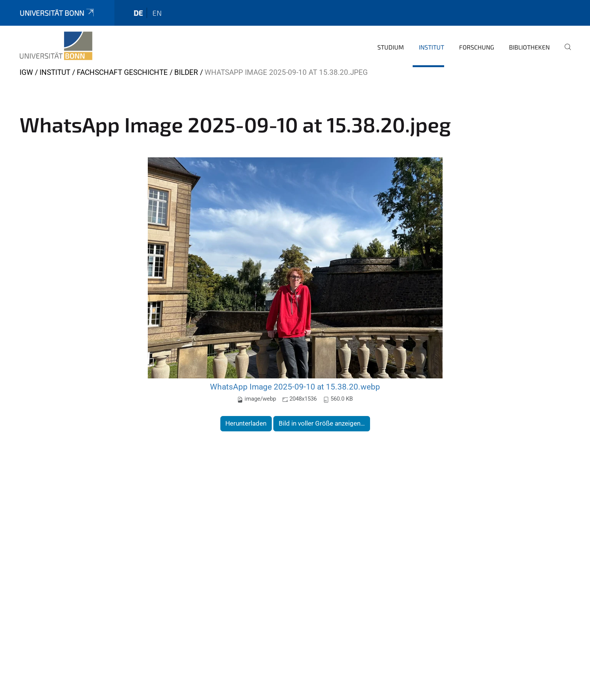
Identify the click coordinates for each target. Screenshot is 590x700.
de (138, 13)
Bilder (186, 72)
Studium (391, 47)
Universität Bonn (58, 13)
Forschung (477, 47)
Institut (431, 47)
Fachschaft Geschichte (122, 72)
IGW (26, 72)
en (157, 13)
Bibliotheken (529, 47)
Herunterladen (246, 423)
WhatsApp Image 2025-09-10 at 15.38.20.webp (295, 387)
